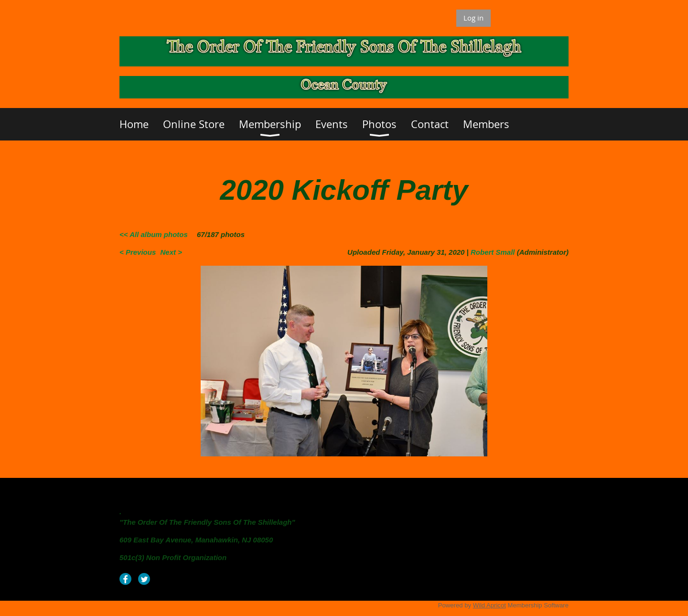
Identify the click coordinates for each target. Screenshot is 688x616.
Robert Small (493, 252)
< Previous (138, 252)
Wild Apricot (489, 605)
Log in (473, 18)
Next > (171, 252)
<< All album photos (154, 234)
